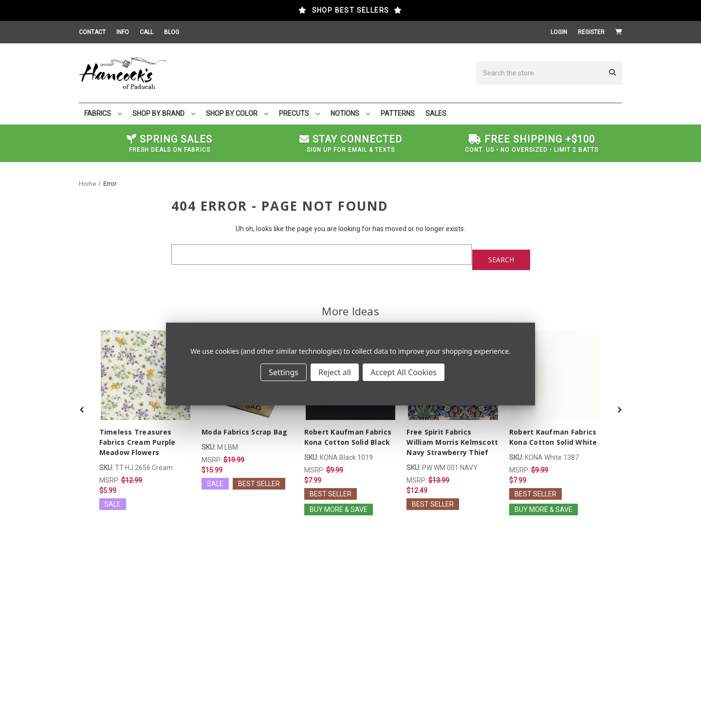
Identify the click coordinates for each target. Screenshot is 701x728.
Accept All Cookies (404, 372)
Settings (284, 372)
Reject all (335, 372)
